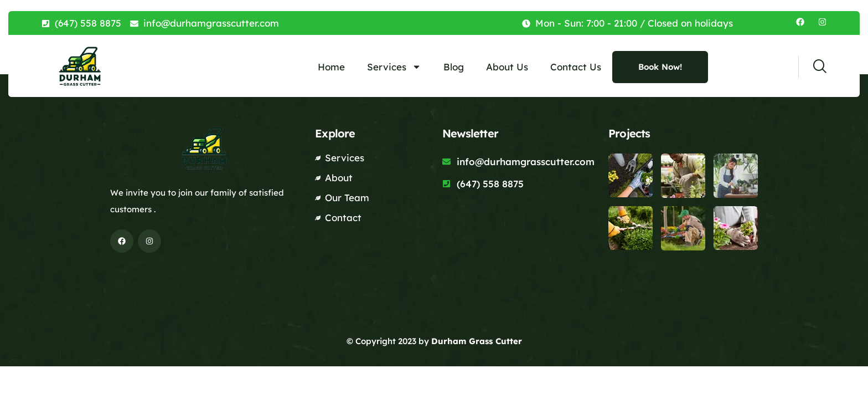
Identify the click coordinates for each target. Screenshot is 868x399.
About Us (507, 67)
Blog (454, 67)
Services (394, 67)
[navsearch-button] (812, 67)
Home (331, 67)
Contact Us (576, 67)
